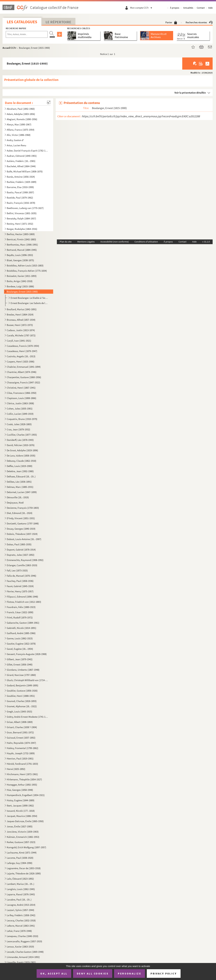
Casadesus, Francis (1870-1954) (23, 346)
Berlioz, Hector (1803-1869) (21, 234)
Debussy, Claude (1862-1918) (22, 461)
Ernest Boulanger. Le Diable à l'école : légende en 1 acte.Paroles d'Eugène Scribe (30, 298)
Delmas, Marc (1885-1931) (20, 487)
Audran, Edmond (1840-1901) (22, 156)
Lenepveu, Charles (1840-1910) (23, 936)
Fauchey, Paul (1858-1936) (20, 581)
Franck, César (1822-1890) (20, 612)
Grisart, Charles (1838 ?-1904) (22, 727)
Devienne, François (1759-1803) (23, 508)
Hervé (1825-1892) (16, 769)
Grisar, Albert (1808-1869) (20, 722)
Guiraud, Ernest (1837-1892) (21, 738)
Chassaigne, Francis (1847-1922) (23, 382)
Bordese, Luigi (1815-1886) (20, 286)
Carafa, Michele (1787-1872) (21, 335)
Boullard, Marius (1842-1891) (22, 309)
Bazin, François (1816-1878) (21, 203)
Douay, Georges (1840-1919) (21, 529)
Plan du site (66, 242)
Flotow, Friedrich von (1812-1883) (24, 602)
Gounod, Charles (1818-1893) (22, 701)
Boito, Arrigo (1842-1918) (20, 281)
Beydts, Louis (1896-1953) (20, 255)
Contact (201, 8)
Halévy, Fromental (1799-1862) (23, 748)
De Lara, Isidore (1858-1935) (21, 456)
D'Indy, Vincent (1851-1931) (21, 518)
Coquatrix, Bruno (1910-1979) (22, 419)
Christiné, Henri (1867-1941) (21, 388)
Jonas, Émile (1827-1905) (20, 826)
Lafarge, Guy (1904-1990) (20, 863)
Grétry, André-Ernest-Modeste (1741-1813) (28, 717)
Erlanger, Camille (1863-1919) (22, 565)
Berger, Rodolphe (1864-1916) (22, 229)
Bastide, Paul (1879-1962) (20, 198)
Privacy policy (164, 974)
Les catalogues (22, 22)
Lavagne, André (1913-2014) (21, 905)
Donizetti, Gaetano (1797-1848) (23, 523)
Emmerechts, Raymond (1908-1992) (25, 560)
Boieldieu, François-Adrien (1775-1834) (27, 271)
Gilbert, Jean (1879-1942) (20, 659)
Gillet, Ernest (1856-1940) (20, 664)
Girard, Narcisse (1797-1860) (21, 675)
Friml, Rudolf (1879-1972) (20, 617)
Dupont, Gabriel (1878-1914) (21, 550)
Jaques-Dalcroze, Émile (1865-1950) (25, 821)
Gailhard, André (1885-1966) (21, 633)
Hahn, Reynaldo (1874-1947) (21, 743)
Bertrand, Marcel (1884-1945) (22, 250)
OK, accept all (54, 973)
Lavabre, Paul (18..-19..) (19, 900)
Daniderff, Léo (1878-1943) (20, 440)
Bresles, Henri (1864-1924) (20, 315)
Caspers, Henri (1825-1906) (21, 362)
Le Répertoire (58, 22)
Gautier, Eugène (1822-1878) (21, 644)
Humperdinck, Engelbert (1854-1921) (26, 795)
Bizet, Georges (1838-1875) (20, 260)
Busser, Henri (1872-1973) (20, 325)
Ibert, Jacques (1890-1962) (20, 806)
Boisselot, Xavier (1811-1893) (22, 276)
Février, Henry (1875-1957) (20, 591)
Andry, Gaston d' (15, 140)
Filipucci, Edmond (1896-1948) (22, 597)
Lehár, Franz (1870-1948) (19, 931)
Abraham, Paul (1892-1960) (21, 109)
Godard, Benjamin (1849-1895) (23, 685)
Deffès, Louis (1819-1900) (20, 466)
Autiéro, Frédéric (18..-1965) (21, 161)
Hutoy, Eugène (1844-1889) (21, 800)
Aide (210, 8)
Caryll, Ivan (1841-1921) (19, 341)
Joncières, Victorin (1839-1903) (23, 832)
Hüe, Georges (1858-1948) (20, 790)
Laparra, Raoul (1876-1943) (21, 894)
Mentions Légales (86, 242)
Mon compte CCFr (142, 8)
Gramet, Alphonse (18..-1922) (22, 706)
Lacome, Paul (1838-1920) (20, 858)
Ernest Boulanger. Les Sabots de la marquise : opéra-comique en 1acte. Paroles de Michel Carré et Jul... (30, 303)
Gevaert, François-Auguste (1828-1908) (27, 654)
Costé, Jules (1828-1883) (19, 424)
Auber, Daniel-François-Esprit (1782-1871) (28, 151)
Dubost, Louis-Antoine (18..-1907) (24, 539)
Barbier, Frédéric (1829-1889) (22, 182)
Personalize (130, 973)
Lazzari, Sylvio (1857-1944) (21, 910)
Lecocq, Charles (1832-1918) (21, 920)
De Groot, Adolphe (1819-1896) (22, 450)
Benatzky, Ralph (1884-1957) (21, 218)
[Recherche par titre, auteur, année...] (27, 34)
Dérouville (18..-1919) (18, 497)
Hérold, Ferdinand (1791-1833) (22, 764)
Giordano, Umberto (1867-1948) (23, 670)
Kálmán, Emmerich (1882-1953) (23, 837)
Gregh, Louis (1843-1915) (19, 711)
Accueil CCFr (9, 48)
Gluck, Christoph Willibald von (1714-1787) (28, 680)
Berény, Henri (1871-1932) (20, 224)
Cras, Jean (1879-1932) (18, 429)
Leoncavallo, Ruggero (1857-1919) (24, 941)
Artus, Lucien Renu (16, 145)
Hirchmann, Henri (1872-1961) (22, 774)
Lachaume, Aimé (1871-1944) (22, 853)
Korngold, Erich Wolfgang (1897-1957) (26, 847)
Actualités (188, 8)
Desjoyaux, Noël (15, 503)
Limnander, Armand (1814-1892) (23, 957)
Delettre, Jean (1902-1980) (20, 471)
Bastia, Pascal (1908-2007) (20, 192)
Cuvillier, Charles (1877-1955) (22, 435)
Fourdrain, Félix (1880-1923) (21, 607)
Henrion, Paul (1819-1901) (20, 759)
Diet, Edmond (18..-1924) (20, 513)
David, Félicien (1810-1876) (21, 445)
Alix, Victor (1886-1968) (19, 135)
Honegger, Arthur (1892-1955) (22, 785)
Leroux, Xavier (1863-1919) (20, 947)
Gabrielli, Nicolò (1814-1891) (22, 628)
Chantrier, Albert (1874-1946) (22, 372)
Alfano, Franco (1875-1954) (21, 130)
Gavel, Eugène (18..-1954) (20, 649)
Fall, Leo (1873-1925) (17, 570)
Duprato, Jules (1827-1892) (21, 555)
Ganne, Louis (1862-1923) (20, 638)
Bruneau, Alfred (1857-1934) (21, 320)
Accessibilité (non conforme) (115, 242)
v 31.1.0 (206, 242)
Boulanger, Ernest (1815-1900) (22, 292)
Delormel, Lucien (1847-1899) (22, 492)
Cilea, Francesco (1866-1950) (22, 393)
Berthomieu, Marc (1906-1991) (22, 245)
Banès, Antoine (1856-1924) (21, 177)
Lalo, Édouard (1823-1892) (20, 879)
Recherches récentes (199, 22)
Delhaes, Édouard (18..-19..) (21, 476)
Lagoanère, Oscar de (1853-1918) (24, 868)
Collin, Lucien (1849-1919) (20, 414)
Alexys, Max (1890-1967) (19, 124)
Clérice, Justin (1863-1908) (20, 403)
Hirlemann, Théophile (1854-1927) (24, 779)
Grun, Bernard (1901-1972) (20, 732)
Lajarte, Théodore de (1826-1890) (24, 873)
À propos (175, 8)
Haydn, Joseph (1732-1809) (21, 753)
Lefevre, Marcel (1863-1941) (21, 926)
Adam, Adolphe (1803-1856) (21, 114)
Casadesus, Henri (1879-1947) (22, 351)
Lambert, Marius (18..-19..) (21, 884)
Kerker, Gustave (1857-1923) (21, 842)
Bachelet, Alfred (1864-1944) (21, 166)
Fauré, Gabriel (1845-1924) (20, 586)
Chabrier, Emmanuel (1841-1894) (24, 367)
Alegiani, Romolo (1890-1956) (22, 119)
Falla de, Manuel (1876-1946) (22, 576)
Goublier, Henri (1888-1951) (21, 696)
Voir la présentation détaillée (190, 93)
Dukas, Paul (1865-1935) (19, 544)
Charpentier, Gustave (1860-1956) (24, 377)
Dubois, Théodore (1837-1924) (22, 534)
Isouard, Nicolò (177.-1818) (21, 811)
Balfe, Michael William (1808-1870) (25, 171)
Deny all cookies (93, 973)
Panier (171, 22)
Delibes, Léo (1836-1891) (19, 482)
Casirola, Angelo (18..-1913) (21, 356)
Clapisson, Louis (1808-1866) (22, 398)
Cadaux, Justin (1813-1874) (21, 330)
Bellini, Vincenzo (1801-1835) (22, 213)
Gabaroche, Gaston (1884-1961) (23, 623)
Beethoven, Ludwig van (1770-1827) (25, 208)
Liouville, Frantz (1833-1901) (21, 962)
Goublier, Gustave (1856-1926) (22, 691)
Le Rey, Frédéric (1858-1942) (21, 915)
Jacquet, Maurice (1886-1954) (22, 816)
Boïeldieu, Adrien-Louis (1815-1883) (25, 265)
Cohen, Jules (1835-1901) (20, 409)
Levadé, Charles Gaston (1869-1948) (25, 952)
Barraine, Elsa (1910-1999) (20, 187)
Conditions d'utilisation (146, 242)
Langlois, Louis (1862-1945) (21, 889)
